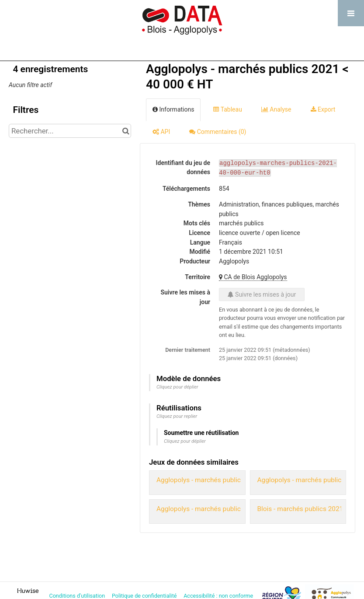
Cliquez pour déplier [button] (177, 387)
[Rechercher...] (70, 131)
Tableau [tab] (227, 109)
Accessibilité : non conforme (219, 596)
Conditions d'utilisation (78, 596)
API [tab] (161, 132)
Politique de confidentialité (145, 596)
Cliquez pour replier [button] (177, 416)
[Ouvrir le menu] (351, 13)
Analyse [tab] (276, 109)
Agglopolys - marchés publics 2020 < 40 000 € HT (230, 480)
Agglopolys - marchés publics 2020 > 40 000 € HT (230, 509)
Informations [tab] (173, 109)
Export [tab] (323, 109)
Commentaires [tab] (218, 132)
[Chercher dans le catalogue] (126, 131)
